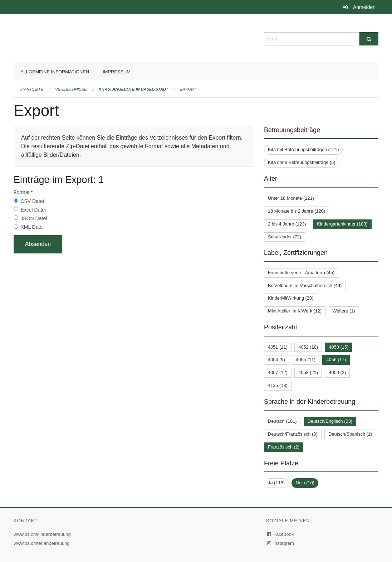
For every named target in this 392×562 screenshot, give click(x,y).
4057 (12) (278, 372)
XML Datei (32, 227)
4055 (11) (306, 360)
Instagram (281, 543)
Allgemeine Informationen (55, 72)
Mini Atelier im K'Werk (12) (295, 311)
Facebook (281, 534)
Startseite (31, 89)
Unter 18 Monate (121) (291, 198)
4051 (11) (278, 347)
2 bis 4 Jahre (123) (287, 224)
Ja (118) (276, 483)
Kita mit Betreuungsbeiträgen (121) (303, 149)
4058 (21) (308, 372)
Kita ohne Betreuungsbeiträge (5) (302, 162)
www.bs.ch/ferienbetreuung (43, 543)
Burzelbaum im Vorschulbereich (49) (305, 285)
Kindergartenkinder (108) (342, 224)
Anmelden (364, 7)
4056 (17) (336, 360)
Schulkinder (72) (285, 237)
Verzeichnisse (71, 89)
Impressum (117, 72)
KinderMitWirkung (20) (291, 298)
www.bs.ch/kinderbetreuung (43, 534)
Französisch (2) (284, 447)
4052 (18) (308, 347)
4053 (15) (339, 347)
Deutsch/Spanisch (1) (350, 434)
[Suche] (369, 39)
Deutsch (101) (282, 421)
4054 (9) (276, 360)
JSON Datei (34, 218)
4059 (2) (337, 372)
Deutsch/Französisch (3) (293, 434)
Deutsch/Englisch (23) (330, 421)
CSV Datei (32, 201)
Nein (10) (305, 483)
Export (188, 89)
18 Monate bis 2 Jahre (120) (297, 211)
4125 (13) (278, 385)
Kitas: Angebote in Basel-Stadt (134, 89)
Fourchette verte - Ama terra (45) (301, 273)
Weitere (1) (344, 311)
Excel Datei (33, 210)
